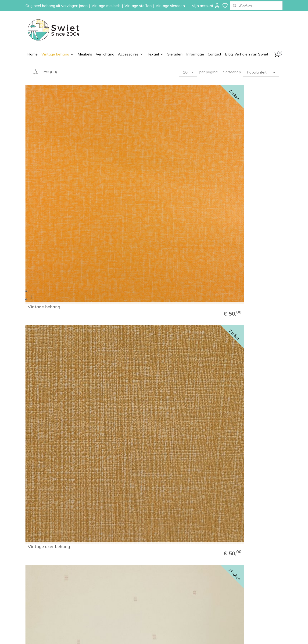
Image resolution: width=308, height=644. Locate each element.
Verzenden (242, 573)
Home (32, 54)
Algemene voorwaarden (252, 588)
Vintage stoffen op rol (199, 604)
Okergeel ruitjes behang (183, 395)
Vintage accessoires (198, 599)
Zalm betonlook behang (248, 395)
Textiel (155, 54)
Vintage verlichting (196, 594)
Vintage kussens (195, 609)
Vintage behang (58, 54)
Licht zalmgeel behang (116, 313)
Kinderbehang (193, 578)
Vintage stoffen (138, 6)
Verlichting (105, 54)
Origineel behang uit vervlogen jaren (57, 6)
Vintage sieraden (170, 6)
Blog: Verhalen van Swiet (247, 54)
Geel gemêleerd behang (248, 231)
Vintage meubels (106, 6)
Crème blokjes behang (181, 149)
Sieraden (175, 54)
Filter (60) (45, 72)
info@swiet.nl (49, 600)
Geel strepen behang (114, 395)
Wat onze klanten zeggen (254, 567)
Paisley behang (194, 573)
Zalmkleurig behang (244, 313)
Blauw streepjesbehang (248, 149)
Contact (215, 54)
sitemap (170, 635)
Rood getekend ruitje (114, 231)
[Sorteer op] (261, 72)
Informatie (195, 54)
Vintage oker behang (114, 149)
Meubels (85, 54)
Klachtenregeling (246, 583)
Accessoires (131, 54)
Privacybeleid (244, 594)
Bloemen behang (195, 567)
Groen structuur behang (52, 231)
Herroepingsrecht (247, 578)
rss (179, 635)
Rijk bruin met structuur (183, 231)
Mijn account (206, 6)
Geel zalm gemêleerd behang (49, 311)
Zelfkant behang (195, 583)
